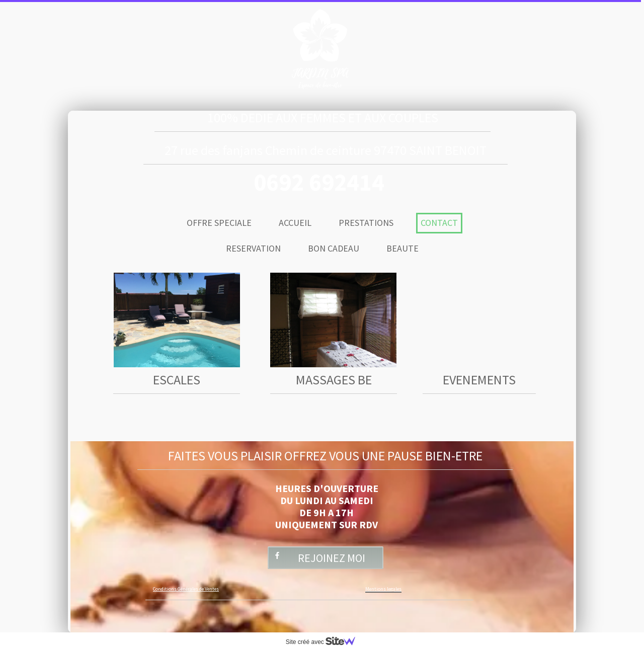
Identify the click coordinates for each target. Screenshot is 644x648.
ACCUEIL (295, 223)
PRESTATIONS (366, 223)
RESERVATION (253, 248)
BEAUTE (403, 248)
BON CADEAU (334, 248)
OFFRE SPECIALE (219, 223)
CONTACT (439, 223)
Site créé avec (325, 642)
